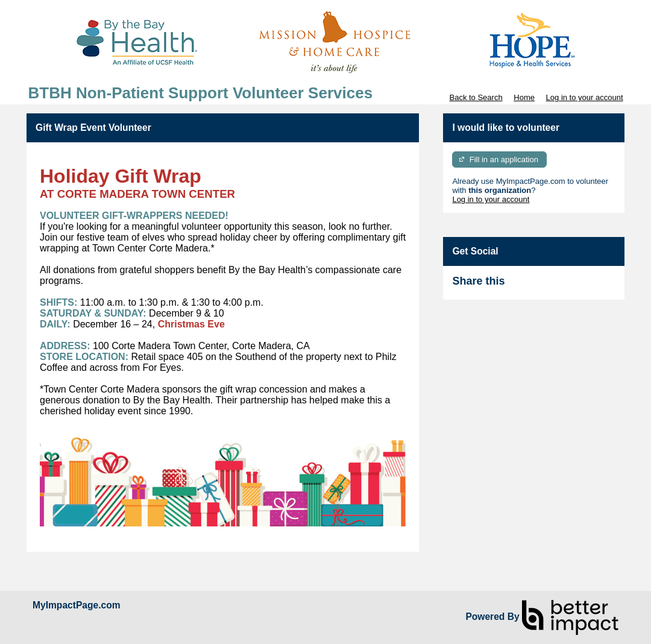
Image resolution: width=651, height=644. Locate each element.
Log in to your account (585, 97)
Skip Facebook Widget (544, 286)
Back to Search (476, 97)
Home (524, 97)
